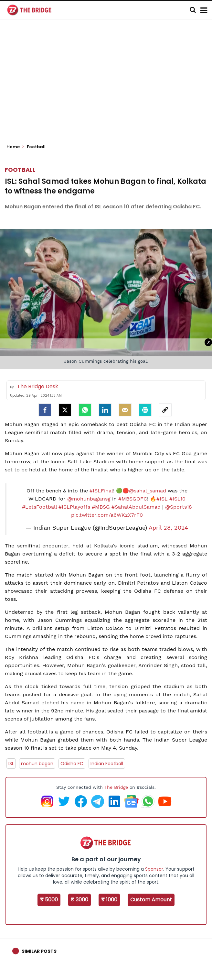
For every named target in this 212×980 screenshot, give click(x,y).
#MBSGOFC (133, 499)
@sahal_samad (148, 491)
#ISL (162, 499)
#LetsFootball (39, 507)
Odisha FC (72, 764)
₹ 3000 (79, 900)
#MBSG (101, 507)
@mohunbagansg (89, 499)
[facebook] (45, 410)
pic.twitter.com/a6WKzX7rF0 (107, 515)
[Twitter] (65, 410)
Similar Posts (39, 951)
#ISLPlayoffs (74, 507)
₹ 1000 (109, 900)
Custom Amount (151, 900)
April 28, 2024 (168, 528)
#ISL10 (177, 499)
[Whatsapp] (85, 410)
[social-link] (165, 410)
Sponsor (154, 869)
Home (15, 147)
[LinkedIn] (105, 410)
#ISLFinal (101, 491)
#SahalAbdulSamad (136, 507)
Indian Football (107, 764)
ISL (11, 764)
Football (20, 170)
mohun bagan (37, 764)
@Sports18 (179, 507)
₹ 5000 (49, 900)
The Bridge (116, 787)
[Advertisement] (108, 84)
